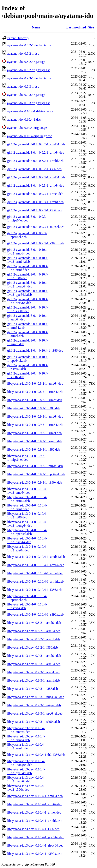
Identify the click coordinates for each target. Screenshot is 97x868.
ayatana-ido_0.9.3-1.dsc (23, 87)
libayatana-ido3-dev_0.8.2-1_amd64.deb (34, 623)
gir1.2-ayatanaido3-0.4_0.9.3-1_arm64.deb (36, 185)
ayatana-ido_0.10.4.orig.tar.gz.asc (30, 136)
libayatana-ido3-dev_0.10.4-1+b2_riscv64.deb (26, 779)
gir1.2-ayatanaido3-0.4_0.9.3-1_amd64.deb (36, 177)
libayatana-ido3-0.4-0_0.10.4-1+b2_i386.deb (27, 515)
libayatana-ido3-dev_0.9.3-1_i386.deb (33, 689)
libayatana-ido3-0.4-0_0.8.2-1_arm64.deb (35, 392)
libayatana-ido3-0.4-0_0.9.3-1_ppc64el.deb (36, 474)
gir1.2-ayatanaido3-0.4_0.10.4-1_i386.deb (35, 350)
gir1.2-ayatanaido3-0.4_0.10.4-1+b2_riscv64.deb (28, 301)
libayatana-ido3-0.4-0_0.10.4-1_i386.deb (34, 590)
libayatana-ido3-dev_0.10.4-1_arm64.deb (35, 804)
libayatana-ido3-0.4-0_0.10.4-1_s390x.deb (35, 614)
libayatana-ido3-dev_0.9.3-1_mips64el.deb (36, 697)
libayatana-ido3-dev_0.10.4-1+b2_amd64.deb (26, 730)
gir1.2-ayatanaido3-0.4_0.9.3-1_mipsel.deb (36, 227)
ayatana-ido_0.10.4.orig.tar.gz (27, 128)
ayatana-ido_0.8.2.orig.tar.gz (26, 62)
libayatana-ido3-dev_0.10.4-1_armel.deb (34, 812)
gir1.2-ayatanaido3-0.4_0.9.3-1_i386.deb (34, 210)
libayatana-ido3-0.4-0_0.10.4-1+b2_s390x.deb (27, 548)
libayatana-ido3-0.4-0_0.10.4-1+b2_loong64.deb (27, 524)
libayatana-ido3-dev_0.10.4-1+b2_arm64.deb (26, 738)
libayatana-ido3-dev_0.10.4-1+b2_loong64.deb (26, 763)
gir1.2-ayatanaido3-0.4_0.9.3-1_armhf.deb (35, 202)
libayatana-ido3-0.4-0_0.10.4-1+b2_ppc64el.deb (27, 532)
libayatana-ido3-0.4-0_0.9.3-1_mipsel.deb (35, 466)
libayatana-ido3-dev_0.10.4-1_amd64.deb (35, 796)
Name (36, 27)
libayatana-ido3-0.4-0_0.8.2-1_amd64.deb (35, 383)
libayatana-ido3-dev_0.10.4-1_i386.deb (33, 829)
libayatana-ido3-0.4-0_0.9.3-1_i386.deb (34, 449)
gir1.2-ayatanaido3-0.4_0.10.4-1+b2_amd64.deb (28, 251)
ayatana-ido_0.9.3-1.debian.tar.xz (29, 78)
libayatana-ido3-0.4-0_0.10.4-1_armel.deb (35, 573)
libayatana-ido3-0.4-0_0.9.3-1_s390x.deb (35, 482)
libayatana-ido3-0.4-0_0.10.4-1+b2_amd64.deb (27, 491)
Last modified (76, 27)
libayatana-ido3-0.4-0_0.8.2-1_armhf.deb (35, 400)
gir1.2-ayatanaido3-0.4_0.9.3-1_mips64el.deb (27, 218)
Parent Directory (18, 38)
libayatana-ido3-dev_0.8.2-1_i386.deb (33, 647)
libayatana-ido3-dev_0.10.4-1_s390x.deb (34, 854)
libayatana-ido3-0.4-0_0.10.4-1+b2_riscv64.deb (27, 540)
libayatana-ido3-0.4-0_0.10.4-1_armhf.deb (35, 581)
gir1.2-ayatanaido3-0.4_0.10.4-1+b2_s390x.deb (28, 309)
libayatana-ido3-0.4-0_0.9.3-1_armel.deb (34, 433)
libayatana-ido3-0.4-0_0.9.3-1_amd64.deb (35, 416)
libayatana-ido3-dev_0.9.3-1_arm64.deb (34, 664)
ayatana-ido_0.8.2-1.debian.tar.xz (29, 45)
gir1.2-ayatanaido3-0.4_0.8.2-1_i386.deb (34, 169)
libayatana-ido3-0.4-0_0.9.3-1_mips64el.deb (26, 458)
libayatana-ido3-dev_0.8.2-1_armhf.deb (34, 639)
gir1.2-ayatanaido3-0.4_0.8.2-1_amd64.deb (36, 144)
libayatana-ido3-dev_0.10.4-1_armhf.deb (34, 821)
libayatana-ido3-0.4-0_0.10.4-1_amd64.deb (36, 557)
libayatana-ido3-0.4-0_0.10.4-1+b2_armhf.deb (27, 507)
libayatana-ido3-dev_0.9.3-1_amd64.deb (34, 656)
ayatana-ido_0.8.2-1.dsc (23, 54)
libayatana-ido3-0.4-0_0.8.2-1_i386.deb (34, 408)
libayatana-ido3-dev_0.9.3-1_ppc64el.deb (35, 713)
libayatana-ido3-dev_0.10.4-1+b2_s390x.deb (26, 788)
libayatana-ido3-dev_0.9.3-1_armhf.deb (34, 680)
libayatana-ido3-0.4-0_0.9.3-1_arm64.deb (35, 425)
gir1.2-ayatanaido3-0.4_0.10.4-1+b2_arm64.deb (28, 260)
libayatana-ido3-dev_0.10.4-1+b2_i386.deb (36, 755)
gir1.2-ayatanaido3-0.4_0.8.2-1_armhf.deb (35, 161)
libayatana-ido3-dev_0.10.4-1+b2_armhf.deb (26, 746)
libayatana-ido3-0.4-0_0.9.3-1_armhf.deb (35, 441)
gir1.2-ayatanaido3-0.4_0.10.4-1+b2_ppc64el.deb (28, 293)
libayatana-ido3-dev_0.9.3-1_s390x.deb (34, 722)
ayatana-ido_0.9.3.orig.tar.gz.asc (29, 103)
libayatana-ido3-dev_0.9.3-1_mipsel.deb (34, 705)
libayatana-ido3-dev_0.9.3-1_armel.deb (33, 672)
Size (91, 27)
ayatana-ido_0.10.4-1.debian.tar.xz (30, 111)
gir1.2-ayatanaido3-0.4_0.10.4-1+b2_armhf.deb (28, 268)
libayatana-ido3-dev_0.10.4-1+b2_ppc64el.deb (26, 771)
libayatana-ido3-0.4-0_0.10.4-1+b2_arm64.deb (27, 499)
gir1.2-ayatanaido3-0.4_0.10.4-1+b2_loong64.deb (28, 284)
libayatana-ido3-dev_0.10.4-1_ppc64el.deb (36, 837)
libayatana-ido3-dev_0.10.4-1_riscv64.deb (35, 845)
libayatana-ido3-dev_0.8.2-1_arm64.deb (34, 631)
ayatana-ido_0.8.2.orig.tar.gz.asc (29, 70)
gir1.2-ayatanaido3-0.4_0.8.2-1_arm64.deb (36, 153)
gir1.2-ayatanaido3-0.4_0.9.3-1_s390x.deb (35, 243)
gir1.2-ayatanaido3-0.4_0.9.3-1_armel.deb (35, 194)
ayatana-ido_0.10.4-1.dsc (24, 120)
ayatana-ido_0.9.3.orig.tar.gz (26, 95)
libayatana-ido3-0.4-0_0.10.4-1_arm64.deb (36, 565)
